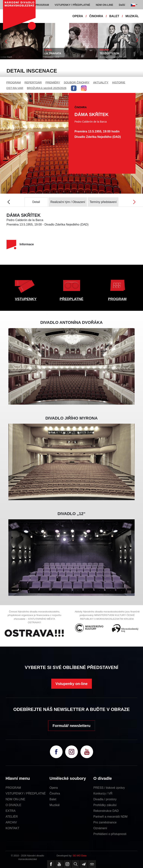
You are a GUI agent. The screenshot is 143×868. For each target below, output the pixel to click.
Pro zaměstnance (105, 822)
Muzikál (55, 805)
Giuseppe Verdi (64, 57)
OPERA (78, 16)
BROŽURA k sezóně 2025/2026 (47, 88)
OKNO (6, 53)
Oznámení (100, 828)
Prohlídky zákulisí (105, 805)
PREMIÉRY (53, 82)
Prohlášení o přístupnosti (110, 834)
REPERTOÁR (33, 82)
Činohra (55, 793)
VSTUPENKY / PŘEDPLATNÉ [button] (72, 5)
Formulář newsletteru (71, 726)
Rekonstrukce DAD (106, 811)
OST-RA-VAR (15, 88)
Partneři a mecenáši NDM (111, 817)
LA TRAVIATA (65, 53)
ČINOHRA (96, 16)
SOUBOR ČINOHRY (77, 82)
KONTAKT (12, 828)
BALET (114, 16)
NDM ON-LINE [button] (104, 5)
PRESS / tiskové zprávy (109, 788)
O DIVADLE (13, 805)
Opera (54, 788)
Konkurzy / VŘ (103, 793)
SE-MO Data (80, 856)
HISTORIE (119, 82)
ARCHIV (11, 822)
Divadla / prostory (105, 799)
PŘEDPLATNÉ (71, 299)
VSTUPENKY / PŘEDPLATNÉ (26, 793)
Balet (53, 799)
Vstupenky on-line (71, 684)
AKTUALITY (101, 82)
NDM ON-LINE (15, 799)
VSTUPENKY (26, 299)
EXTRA (11, 811)
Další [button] (122, 5)
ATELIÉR (12, 817)
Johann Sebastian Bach (13, 57)
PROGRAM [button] (42, 5)
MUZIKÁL (132, 16)
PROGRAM (14, 82)
